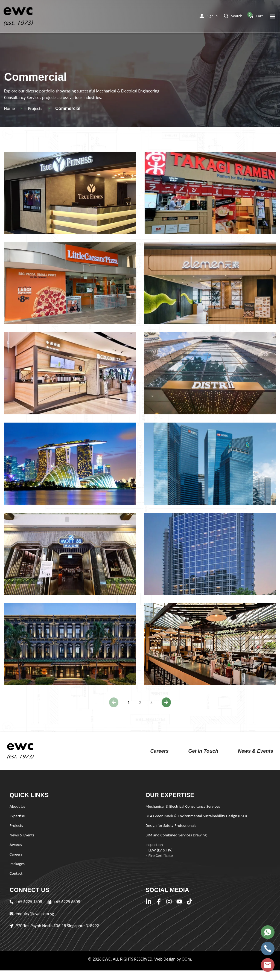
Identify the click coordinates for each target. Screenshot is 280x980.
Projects (35, 108)
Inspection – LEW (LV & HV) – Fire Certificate (159, 850)
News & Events (256, 751)
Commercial (68, 108)
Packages (17, 864)
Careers (160, 751)
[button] (209, 16)
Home (9, 108)
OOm (186, 959)
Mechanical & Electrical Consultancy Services (183, 806)
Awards (16, 845)
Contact (16, 873)
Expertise (17, 816)
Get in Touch (203, 751)
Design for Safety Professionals (171, 825)
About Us (17, 806)
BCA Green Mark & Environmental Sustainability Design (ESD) (196, 816)
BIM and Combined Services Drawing (176, 835)
